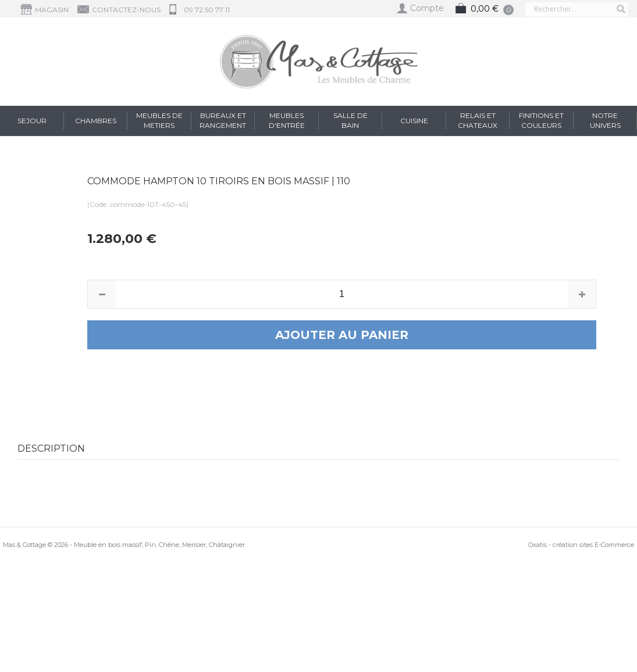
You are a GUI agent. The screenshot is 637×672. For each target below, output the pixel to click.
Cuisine (414, 121)
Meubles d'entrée (287, 120)
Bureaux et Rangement (223, 120)
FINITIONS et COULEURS (541, 120)
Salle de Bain (350, 120)
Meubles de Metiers (159, 120)
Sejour (32, 121)
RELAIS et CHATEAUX (478, 120)
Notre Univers (605, 120)
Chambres (96, 121)
